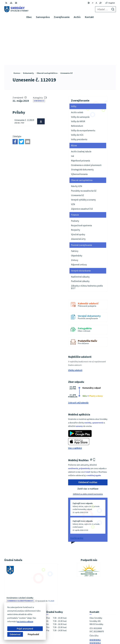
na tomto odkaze (25, 621)
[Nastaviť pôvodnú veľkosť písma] (96, 3)
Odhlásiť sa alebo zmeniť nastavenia (88, 452)
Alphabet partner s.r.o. (94, 630)
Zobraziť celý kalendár (78, 360)
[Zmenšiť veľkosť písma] (93, 3)
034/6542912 (95, 601)
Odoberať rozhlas (88, 440)
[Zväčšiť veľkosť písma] (101, 3)
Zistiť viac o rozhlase (88, 446)
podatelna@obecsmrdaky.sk (103, 604)
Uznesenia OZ (39, 59)
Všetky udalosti (75, 328)
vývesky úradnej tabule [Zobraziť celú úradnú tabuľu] (29, 566)
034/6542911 (95, 597)
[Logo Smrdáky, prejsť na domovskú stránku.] (16, 9)
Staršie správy (77, 496)
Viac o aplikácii (75, 406)
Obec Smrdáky (97, 633)
